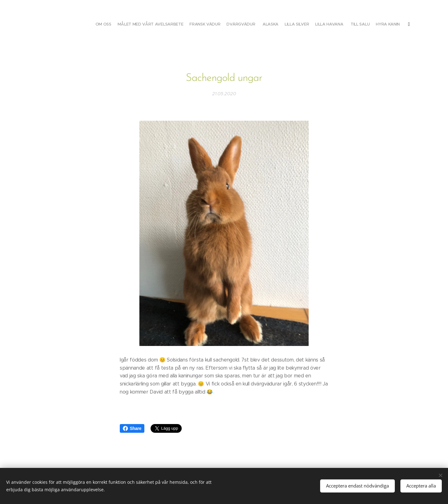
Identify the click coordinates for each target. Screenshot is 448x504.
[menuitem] (331, 25)
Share (132, 428)
